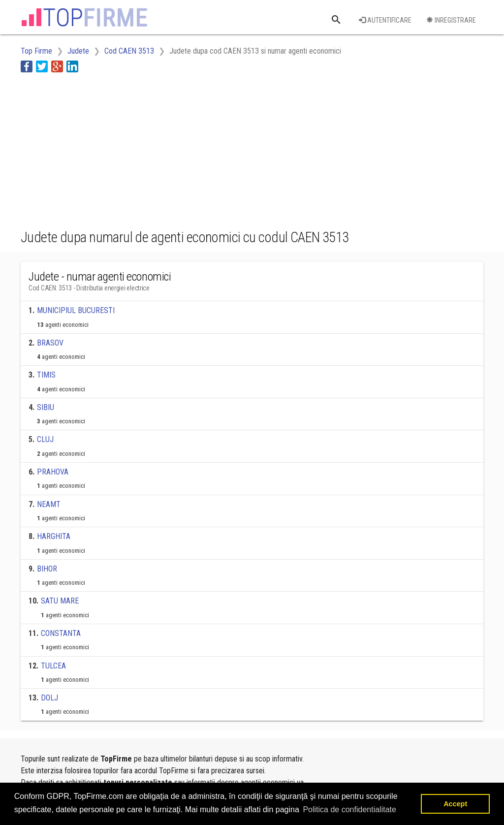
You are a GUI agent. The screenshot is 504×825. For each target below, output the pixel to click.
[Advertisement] (200, 149)
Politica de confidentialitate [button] (349, 809)
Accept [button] (455, 804)
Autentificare (385, 20)
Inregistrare (451, 20)
